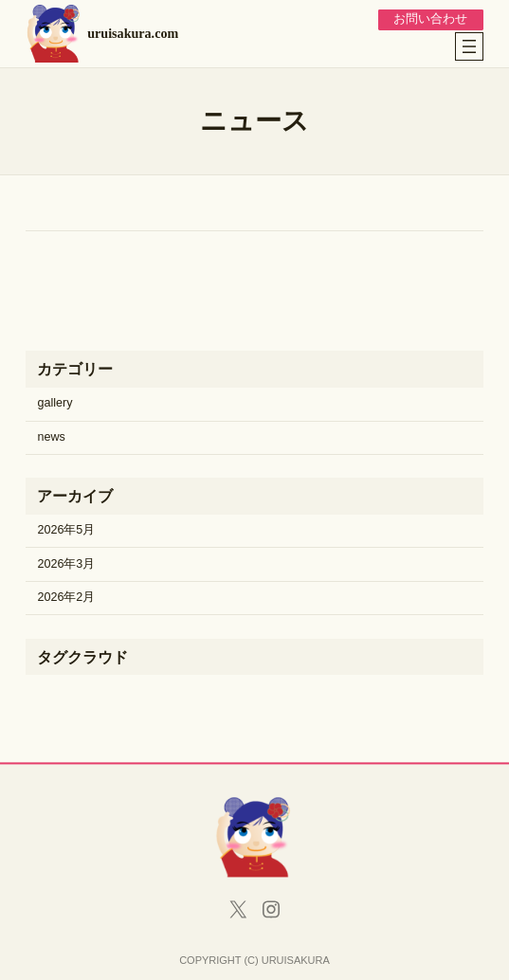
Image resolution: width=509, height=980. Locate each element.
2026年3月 (66, 564)
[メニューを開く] (469, 46)
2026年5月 (66, 530)
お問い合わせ (430, 19)
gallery (55, 403)
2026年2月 (66, 597)
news (51, 437)
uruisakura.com (133, 33)
